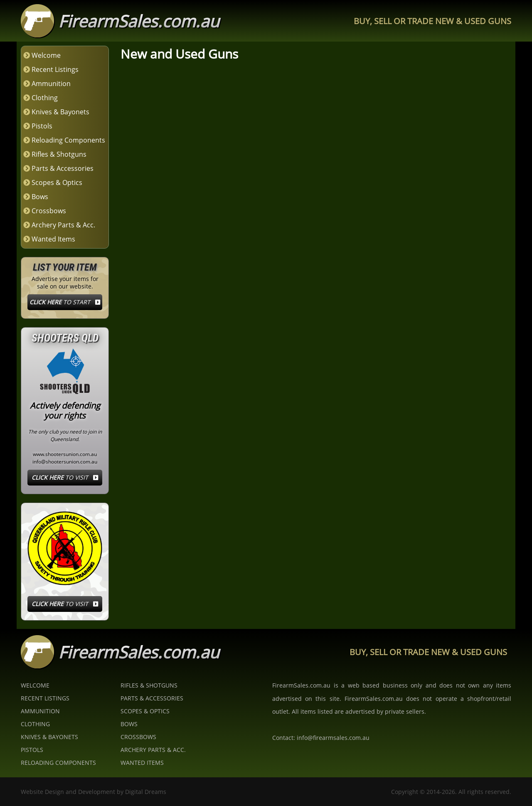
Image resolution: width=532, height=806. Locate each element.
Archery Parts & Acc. (63, 225)
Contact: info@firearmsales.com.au (321, 738)
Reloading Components (68, 140)
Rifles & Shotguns (59, 154)
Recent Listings (55, 69)
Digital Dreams (146, 792)
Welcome (46, 55)
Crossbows (49, 211)
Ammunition (51, 84)
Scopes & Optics (57, 182)
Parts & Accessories (63, 168)
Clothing (45, 98)
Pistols (42, 126)
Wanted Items (53, 239)
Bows (40, 197)
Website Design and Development (68, 792)
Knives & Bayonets (60, 112)
